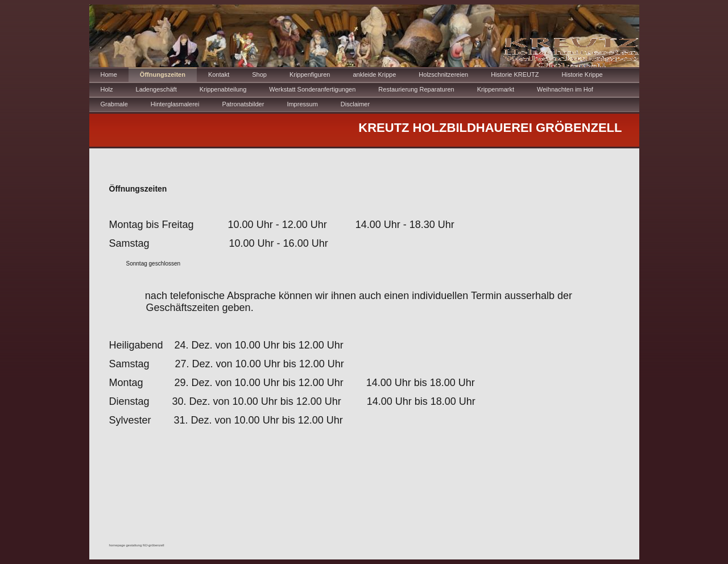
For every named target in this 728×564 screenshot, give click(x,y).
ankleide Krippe (374, 74)
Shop (259, 74)
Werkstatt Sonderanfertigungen (312, 89)
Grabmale (114, 104)
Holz (107, 89)
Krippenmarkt (496, 89)
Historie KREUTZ (515, 74)
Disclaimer (355, 104)
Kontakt (219, 74)
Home (109, 74)
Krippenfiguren (310, 74)
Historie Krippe (582, 74)
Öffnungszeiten (163, 74)
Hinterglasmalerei (175, 104)
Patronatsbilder (243, 104)
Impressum (302, 104)
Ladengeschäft (156, 89)
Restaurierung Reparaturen (416, 89)
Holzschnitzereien (443, 74)
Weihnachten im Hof (565, 89)
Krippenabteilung (223, 89)
